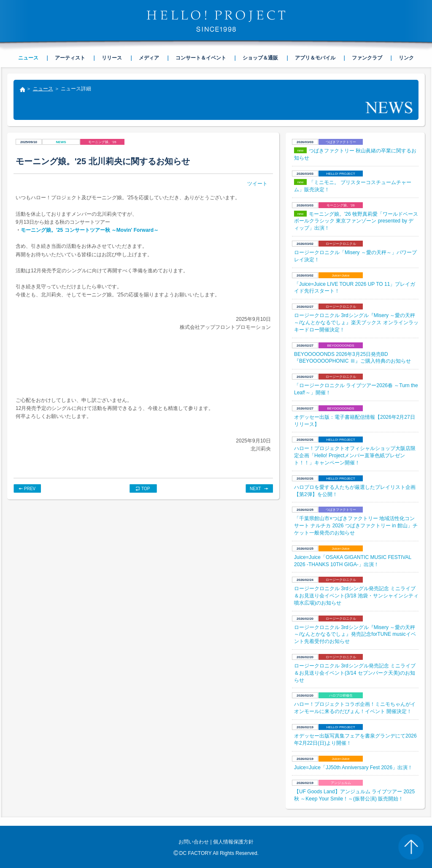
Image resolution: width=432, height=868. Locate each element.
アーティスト (70, 58)
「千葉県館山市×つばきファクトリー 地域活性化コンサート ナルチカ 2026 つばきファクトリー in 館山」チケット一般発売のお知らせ (356, 526)
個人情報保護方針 (233, 842)
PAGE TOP (411, 847)
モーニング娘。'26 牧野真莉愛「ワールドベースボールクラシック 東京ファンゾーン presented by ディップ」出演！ (356, 221)
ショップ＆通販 (260, 58)
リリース (112, 58)
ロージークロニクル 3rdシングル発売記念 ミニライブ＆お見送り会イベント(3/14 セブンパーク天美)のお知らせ (355, 673)
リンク (406, 58)
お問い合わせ (194, 842)
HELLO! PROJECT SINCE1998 (216, 21)
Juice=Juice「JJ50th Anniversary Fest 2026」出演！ (353, 768)
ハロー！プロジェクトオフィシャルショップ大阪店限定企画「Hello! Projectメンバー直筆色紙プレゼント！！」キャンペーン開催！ (355, 456)
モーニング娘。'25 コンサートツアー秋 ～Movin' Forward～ (90, 230)
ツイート (257, 184)
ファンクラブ (367, 58)
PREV (30, 489)
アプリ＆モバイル (315, 58)
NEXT (255, 489)
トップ (22, 90)
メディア (149, 58)
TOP (146, 489)
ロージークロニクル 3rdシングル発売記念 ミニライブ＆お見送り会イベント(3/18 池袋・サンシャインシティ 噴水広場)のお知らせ (356, 596)
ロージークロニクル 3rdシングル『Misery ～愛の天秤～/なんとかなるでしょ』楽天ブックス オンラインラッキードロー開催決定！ (356, 323)
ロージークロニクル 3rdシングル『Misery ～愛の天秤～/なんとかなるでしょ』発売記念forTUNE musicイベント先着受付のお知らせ (355, 635)
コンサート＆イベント (201, 58)
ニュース (43, 89)
